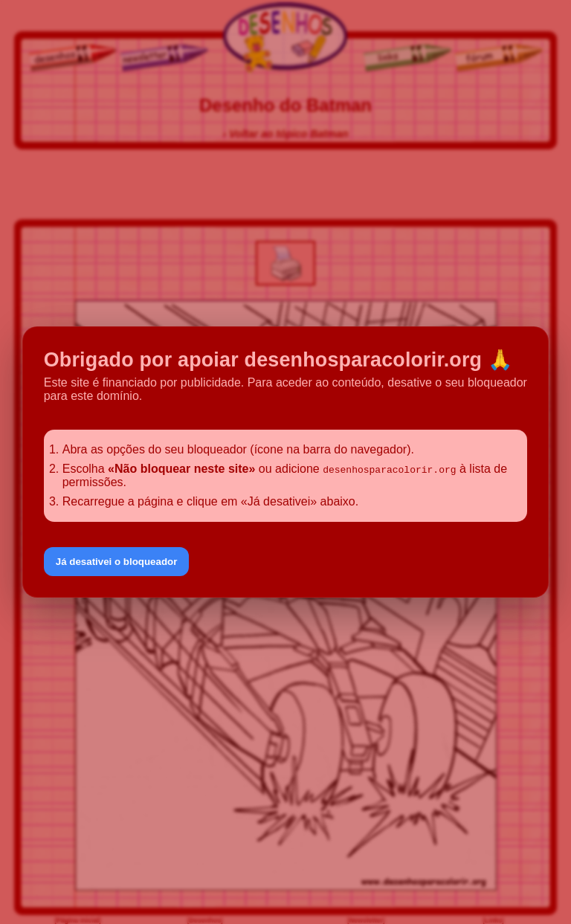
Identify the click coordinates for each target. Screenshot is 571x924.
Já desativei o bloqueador (117, 562)
